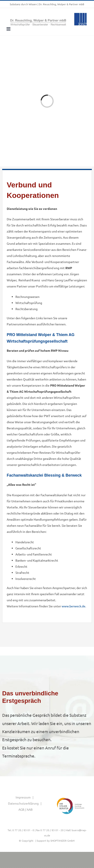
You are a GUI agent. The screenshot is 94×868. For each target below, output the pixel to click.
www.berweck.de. (74, 606)
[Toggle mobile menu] (9, 29)
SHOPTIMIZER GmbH (62, 841)
